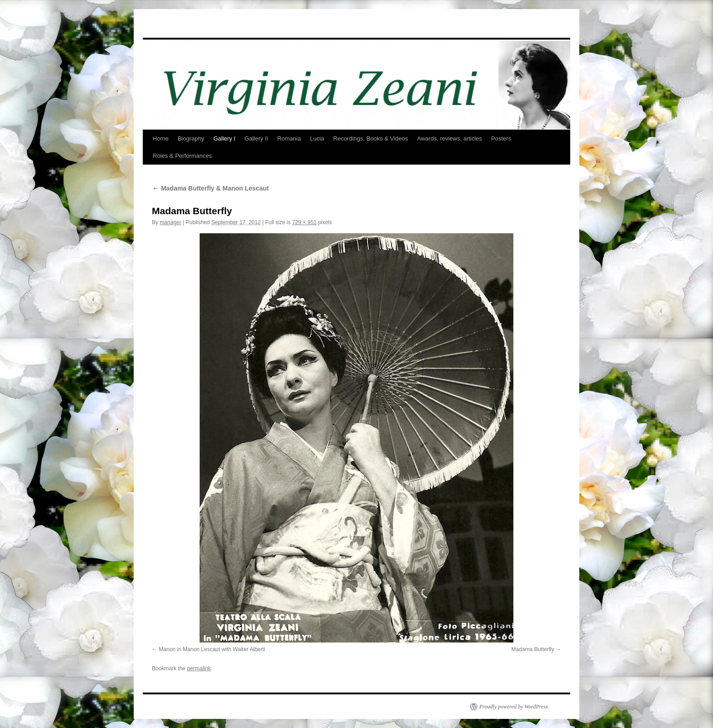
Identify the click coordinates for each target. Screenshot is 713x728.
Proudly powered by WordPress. (514, 707)
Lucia (317, 138)
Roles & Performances (182, 156)
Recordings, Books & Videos (371, 138)
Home (161, 138)
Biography (191, 138)
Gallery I (224, 138)
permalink (199, 668)
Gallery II (256, 138)
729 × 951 (305, 222)
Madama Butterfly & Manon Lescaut (210, 188)
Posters (501, 138)
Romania (289, 138)
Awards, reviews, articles (449, 138)
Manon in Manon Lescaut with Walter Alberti (212, 649)
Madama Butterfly (533, 649)
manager (170, 222)
